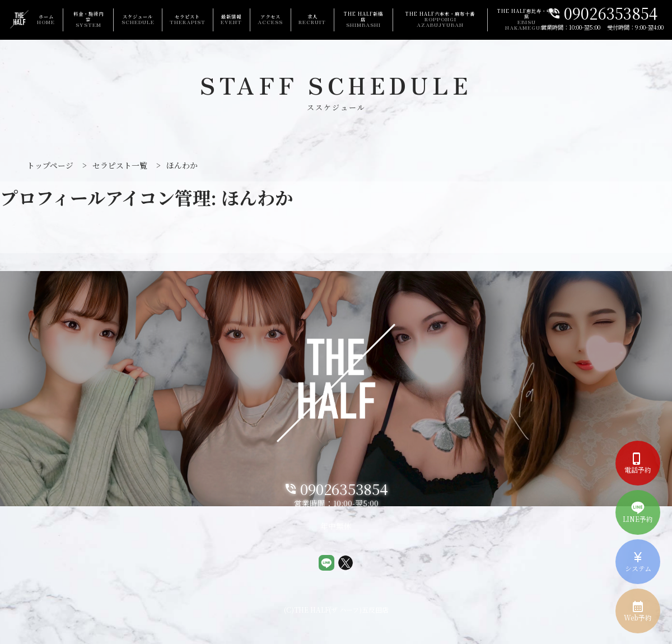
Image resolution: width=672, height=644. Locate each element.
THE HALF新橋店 (363, 19)
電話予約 (638, 463)
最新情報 (231, 19)
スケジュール (138, 19)
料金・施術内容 (88, 19)
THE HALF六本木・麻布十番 (440, 20)
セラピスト (187, 19)
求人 (312, 19)
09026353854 (603, 15)
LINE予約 (638, 512)
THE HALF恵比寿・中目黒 (527, 20)
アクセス (270, 19)
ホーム (46, 19)
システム (638, 562)
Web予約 (638, 611)
